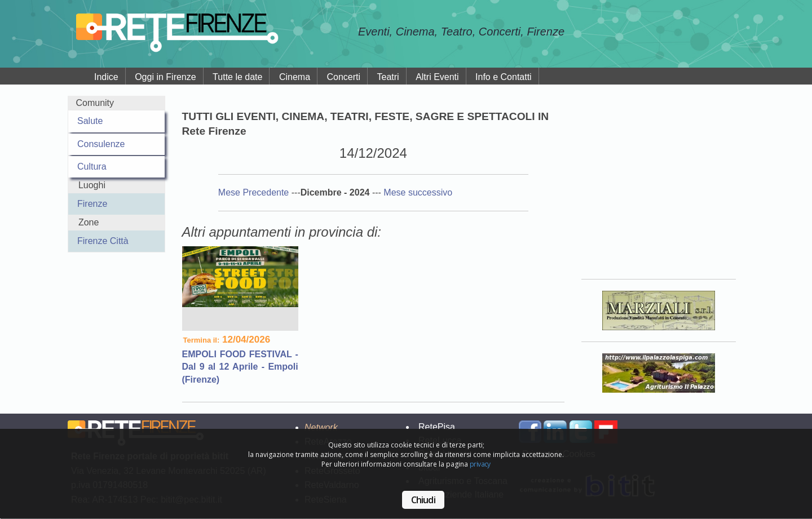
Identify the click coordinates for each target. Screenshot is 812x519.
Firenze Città (103, 241)
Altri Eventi (437, 77)
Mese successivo (418, 192)
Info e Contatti (504, 77)
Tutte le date (237, 77)
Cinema (295, 77)
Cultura (92, 167)
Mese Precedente (255, 192)
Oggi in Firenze (166, 77)
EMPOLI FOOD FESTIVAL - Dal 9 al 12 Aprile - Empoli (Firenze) (240, 367)
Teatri (388, 77)
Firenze (92, 204)
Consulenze (101, 144)
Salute (90, 121)
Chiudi (423, 500)
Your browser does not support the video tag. (659, 180)
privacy (480, 464)
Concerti (344, 77)
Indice (106, 77)
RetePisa (437, 427)
